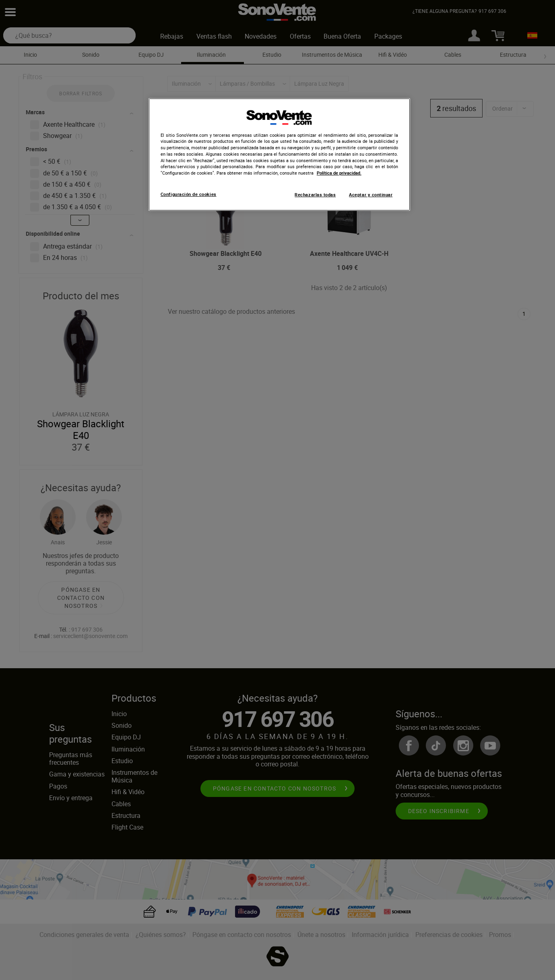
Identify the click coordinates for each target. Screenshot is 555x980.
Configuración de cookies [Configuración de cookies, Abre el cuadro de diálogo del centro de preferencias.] (189, 194)
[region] (279, 154)
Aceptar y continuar (371, 195)
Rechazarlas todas (315, 195)
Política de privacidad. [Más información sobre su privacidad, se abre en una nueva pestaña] (339, 173)
